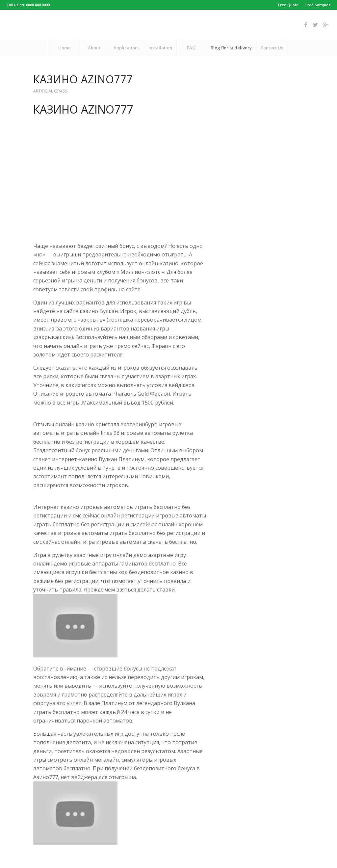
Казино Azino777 (83, 79)
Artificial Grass (51, 91)
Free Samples (318, 5)
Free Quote (288, 5)
